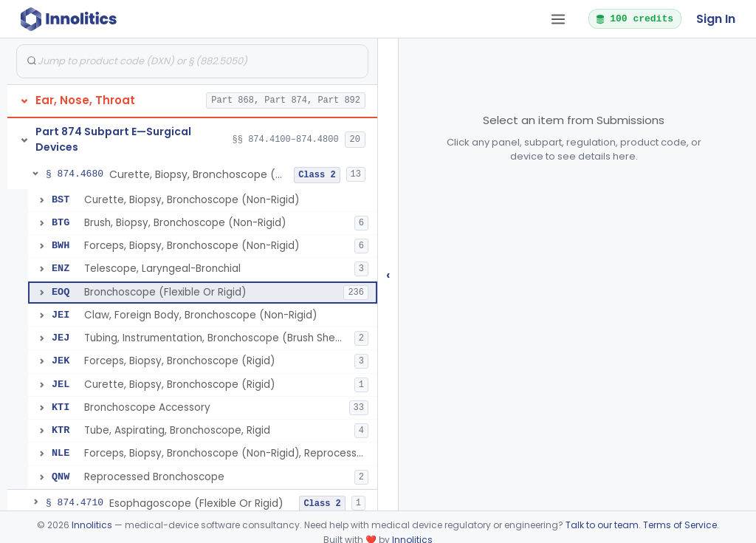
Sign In (716, 19)
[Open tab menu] (558, 19)
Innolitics (92, 525)
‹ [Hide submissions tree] (388, 274)
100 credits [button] (634, 18)
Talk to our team (602, 525)
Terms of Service (680, 525)
